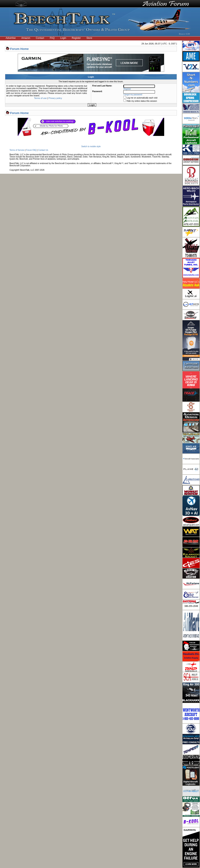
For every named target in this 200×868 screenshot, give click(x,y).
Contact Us (43, 150)
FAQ (52, 38)
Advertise (11, 38)
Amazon (26, 38)
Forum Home (19, 49)
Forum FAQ (31, 150)
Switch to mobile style (91, 146)
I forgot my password (133, 95)
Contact (40, 38)
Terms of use (40, 98)
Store (89, 38)
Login (63, 38)
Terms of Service (17, 150)
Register (76, 38)
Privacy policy (55, 98)
